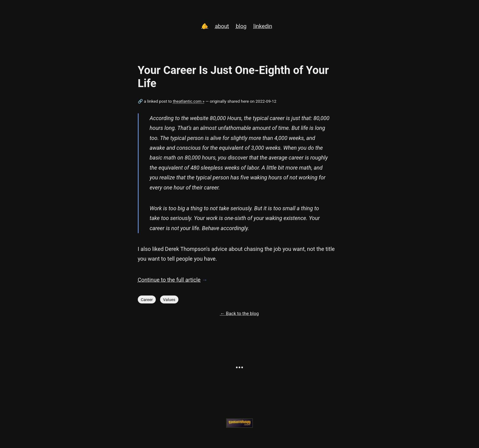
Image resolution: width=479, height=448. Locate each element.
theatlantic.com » (189, 101)
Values (169, 299)
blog (241, 26)
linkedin (263, 26)
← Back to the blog (239, 314)
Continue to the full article (169, 280)
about (222, 26)
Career (147, 299)
